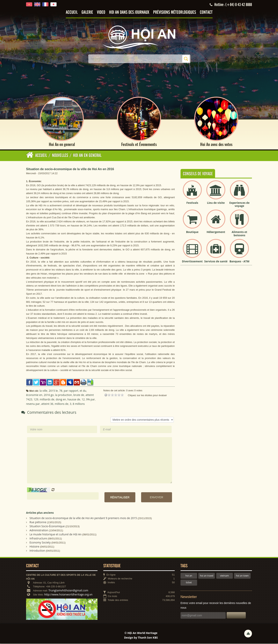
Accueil (72, 12)
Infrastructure (38, 539)
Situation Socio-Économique (47, 526)
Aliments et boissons (239, 234)
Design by (141, 638)
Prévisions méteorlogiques (175, 12)
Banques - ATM (239, 261)
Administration (39, 530)
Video (101, 12)
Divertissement (192, 261)
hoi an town (242, 576)
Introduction (37, 551)
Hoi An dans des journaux (129, 12)
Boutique (192, 232)
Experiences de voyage (239, 205)
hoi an (189, 576)
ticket (189, 583)
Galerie (87, 12)
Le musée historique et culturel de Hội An (56, 534)
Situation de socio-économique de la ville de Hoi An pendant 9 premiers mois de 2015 (83, 518)
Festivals (192, 203)
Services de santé (216, 261)
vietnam (224, 576)
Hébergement (216, 232)
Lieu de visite (216, 203)
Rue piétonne (38, 522)
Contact (206, 12)
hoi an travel (207, 576)
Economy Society (40, 543)
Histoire (34, 547)
